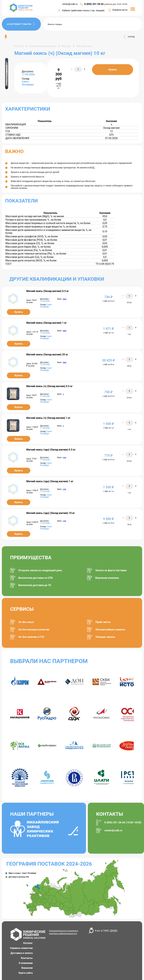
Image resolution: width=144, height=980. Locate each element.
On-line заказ (26, 622)
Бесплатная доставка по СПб (36, 578)
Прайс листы (103, 622)
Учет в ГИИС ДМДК (106, 931)
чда (64, 458)
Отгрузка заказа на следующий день (40, 570)
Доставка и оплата (22, 953)
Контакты (27, 958)
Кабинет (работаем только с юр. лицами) (83, 10)
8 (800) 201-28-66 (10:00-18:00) (123, 822)
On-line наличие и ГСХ (31, 637)
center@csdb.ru (70, 4)
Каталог (28, 943)
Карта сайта (26, 973)
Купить (113, 70)
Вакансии (27, 968)
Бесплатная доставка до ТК (35, 585)
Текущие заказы (105, 637)
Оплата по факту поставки (111, 570)
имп (65, 299)
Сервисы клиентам (21, 948)
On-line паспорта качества (34, 630)
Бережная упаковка (107, 578)
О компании (26, 963)
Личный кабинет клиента (110, 630)
